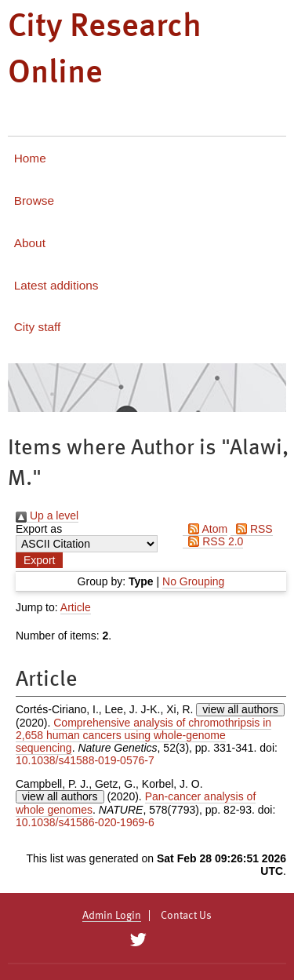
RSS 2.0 (213, 541)
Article (76, 607)
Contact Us (186, 916)
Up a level (47, 516)
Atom (205, 529)
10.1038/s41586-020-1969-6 (85, 822)
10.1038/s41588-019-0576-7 (85, 760)
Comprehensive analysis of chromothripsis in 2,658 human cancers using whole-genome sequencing (143, 735)
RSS (252, 529)
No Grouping (193, 581)
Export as (39, 529)
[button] (39, 560)
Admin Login (112, 916)
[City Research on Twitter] (138, 940)
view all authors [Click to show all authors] (240, 709)
